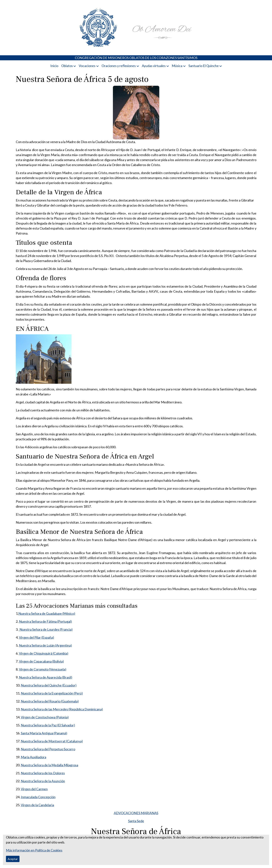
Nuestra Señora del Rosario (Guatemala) (50, 701)
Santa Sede (136, 821)
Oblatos (67, 66)
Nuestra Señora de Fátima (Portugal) (45, 621)
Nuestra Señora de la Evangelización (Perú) (52, 693)
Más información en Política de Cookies (34, 850)
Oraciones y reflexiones (119, 66)
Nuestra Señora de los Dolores (43, 773)
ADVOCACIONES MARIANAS (136, 813)
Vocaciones (87, 66)
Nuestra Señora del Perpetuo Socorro (48, 749)
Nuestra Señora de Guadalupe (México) (47, 613)
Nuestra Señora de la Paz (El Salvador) (48, 725)
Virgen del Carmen (34, 789)
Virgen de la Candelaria (37, 805)
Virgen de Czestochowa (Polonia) (45, 717)
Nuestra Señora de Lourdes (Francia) (46, 629)
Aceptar (13, 859)
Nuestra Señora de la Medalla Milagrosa (49, 765)
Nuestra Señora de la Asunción (43, 781)
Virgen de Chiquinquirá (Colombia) (44, 653)
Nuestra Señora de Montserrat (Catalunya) (52, 741)
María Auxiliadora (34, 757)
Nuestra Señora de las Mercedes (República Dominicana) (62, 709)
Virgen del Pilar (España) (36, 637)
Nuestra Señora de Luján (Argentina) (45, 645)
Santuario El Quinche (204, 66)
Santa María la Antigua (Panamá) (44, 733)
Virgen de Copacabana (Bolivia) (41, 661)
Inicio (54, 66)
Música (177, 66)
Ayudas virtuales (154, 66)
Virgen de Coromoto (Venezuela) (43, 669)
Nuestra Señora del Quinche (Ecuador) (49, 685)
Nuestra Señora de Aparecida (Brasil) (46, 677)
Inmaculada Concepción (38, 797)
